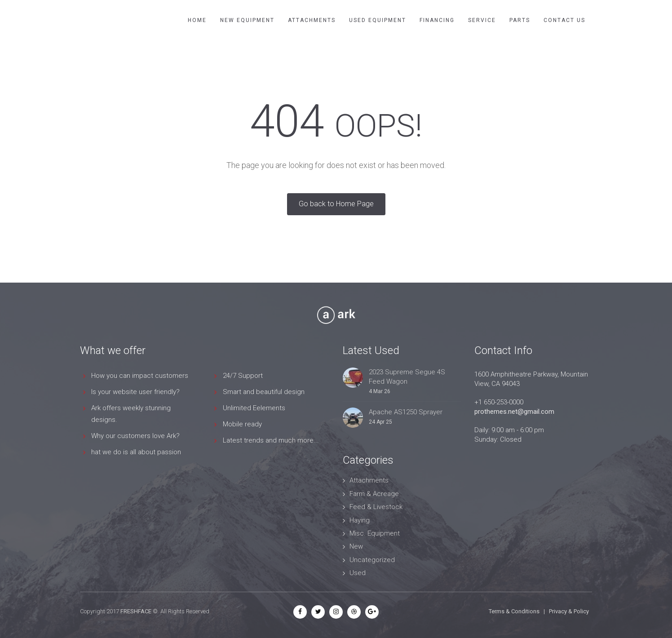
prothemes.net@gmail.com (514, 412)
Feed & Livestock (376, 507)
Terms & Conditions (514, 611)
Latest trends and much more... (271, 440)
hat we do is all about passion (136, 452)
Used (358, 573)
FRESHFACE (136, 611)
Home (197, 20)
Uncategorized (372, 560)
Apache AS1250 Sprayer (406, 412)
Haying (360, 520)
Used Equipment (378, 20)
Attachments (312, 20)
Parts (520, 20)
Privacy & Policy (569, 611)
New (356, 546)
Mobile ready (242, 424)
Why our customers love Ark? (135, 436)
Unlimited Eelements (254, 408)
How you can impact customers (140, 376)
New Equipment (247, 20)
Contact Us (564, 20)
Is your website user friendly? (135, 392)
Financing (437, 20)
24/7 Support (243, 376)
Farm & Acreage (374, 494)
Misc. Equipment (375, 533)
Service (482, 20)
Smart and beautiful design (264, 392)
